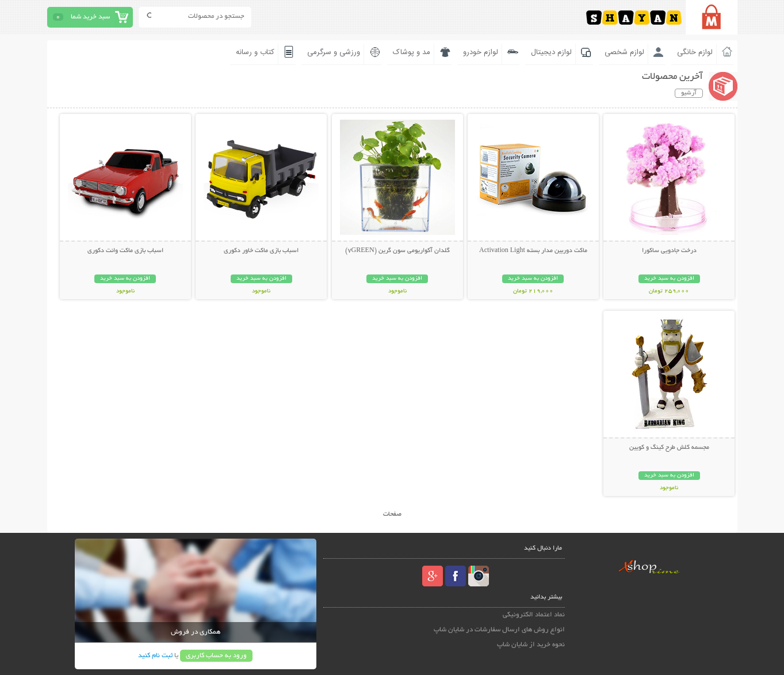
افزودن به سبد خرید (669, 279)
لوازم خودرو (481, 52)
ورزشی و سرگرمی (334, 52)
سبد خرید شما (90, 17)
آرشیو (689, 93)
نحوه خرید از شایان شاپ (531, 645)
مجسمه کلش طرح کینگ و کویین (669, 448)
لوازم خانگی (695, 52)
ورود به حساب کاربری (216, 656)
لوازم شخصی (624, 52)
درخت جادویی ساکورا (669, 251)
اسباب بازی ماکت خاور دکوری (261, 251)
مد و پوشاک (412, 52)
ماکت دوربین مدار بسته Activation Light (533, 251)
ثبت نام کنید (155, 656)
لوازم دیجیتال (551, 52)
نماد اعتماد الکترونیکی (534, 615)
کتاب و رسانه (255, 52)
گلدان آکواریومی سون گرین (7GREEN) (397, 251)
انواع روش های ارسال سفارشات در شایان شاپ (499, 630)
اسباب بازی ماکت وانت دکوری (125, 251)
